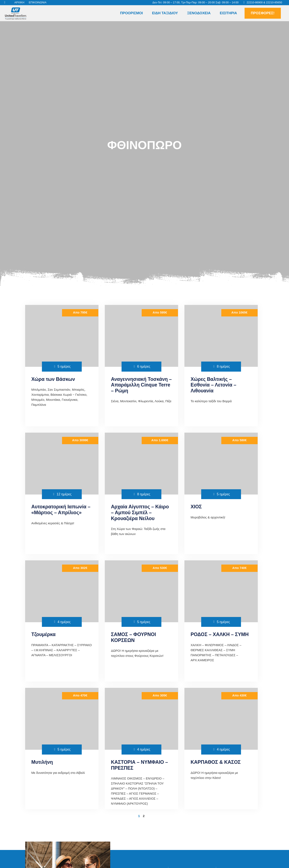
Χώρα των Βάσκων (53, 379)
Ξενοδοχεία (199, 13)
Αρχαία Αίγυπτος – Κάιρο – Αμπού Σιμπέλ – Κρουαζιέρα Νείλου (140, 512)
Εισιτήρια (228, 13)
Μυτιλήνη (42, 762)
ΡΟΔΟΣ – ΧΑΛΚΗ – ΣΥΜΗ (220, 634)
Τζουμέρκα (44, 634)
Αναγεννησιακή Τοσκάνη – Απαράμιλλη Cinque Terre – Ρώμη (141, 385)
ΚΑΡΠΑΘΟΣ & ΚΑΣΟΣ (216, 762)
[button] (280, 13)
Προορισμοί (131, 13)
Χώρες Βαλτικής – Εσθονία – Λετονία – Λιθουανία (214, 385)
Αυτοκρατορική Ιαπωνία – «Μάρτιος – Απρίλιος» (61, 510)
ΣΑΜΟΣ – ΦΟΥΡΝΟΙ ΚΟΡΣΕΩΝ (134, 637)
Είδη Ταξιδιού (165, 13)
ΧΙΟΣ (196, 507)
